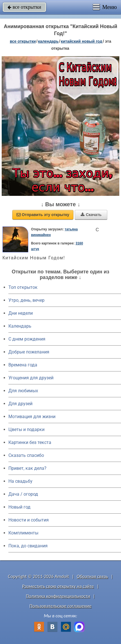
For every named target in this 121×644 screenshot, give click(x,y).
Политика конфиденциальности (58, 596)
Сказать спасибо (26, 455)
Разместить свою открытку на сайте (58, 586)
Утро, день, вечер (26, 300)
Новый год (19, 507)
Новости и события (29, 520)
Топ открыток (23, 287)
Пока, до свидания (28, 546)
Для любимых (23, 391)
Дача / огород (23, 494)
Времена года (23, 365)
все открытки (24, 7)
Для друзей (20, 404)
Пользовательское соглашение (60, 606)
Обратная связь (92, 576)
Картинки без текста (30, 442)
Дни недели (21, 313)
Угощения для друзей (31, 378)
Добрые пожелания (29, 352)
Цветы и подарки (26, 429)
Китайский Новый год (82, 41)
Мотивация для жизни (32, 417)
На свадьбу (20, 481)
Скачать (91, 215)
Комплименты (23, 533)
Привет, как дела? (27, 468)
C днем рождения (27, 339)
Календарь (48, 41)
